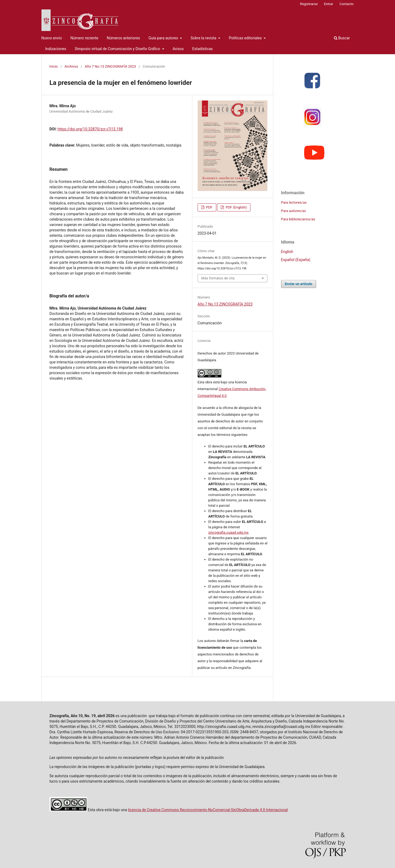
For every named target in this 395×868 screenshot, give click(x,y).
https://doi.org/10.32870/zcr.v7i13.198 (90, 129)
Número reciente (84, 38)
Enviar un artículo (299, 284)
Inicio (54, 66)
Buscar (342, 38)
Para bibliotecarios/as (298, 219)
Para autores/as (294, 211)
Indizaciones (56, 49)
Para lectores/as (294, 202)
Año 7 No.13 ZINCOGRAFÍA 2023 (110, 66)
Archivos (71, 66)
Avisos (178, 49)
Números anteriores (123, 38)
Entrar (329, 4)
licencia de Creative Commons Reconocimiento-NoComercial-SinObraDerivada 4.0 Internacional (208, 810)
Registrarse (309, 4)
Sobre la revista (204, 38)
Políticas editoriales (246, 38)
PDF (209, 207)
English (287, 252)
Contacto (347, 4)
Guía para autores (164, 38)
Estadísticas (202, 49)
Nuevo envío (52, 38)
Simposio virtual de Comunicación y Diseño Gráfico (118, 49)
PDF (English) (236, 207)
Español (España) (296, 260)
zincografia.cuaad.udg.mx (228, 532)
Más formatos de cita (218, 278)
